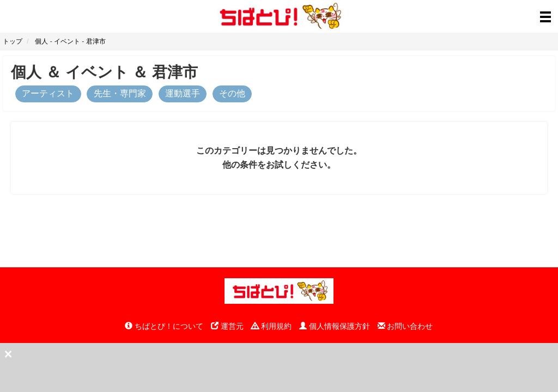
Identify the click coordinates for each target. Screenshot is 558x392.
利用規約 (271, 326)
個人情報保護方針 (335, 326)
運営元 (227, 326)
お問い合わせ (405, 326)
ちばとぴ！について (164, 326)
